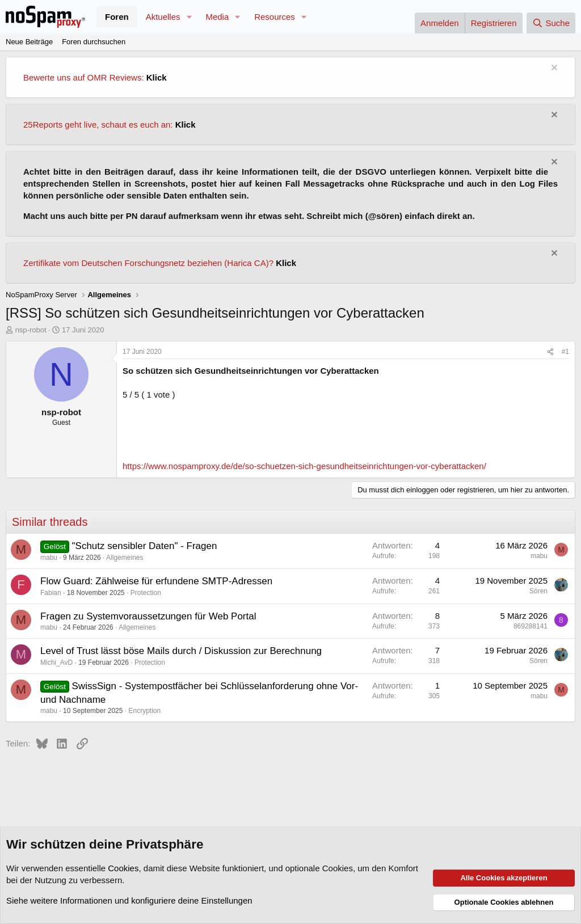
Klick (157, 77)
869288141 (531, 626)
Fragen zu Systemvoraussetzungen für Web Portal (148, 616)
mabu (49, 558)
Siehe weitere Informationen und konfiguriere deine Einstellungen (129, 900)
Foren (117, 17)
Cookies (123, 868)
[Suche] (551, 23)
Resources (275, 17)
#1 (565, 352)
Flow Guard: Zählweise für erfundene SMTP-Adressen (156, 581)
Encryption (144, 711)
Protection (146, 593)
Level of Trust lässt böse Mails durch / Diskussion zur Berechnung (181, 651)
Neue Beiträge (29, 42)
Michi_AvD (56, 663)
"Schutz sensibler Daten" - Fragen (145, 546)
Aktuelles (163, 17)
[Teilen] (550, 352)
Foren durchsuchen (94, 42)
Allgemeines (125, 558)
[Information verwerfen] (553, 69)
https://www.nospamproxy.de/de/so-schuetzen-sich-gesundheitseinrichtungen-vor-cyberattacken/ (304, 466)
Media (217, 17)
